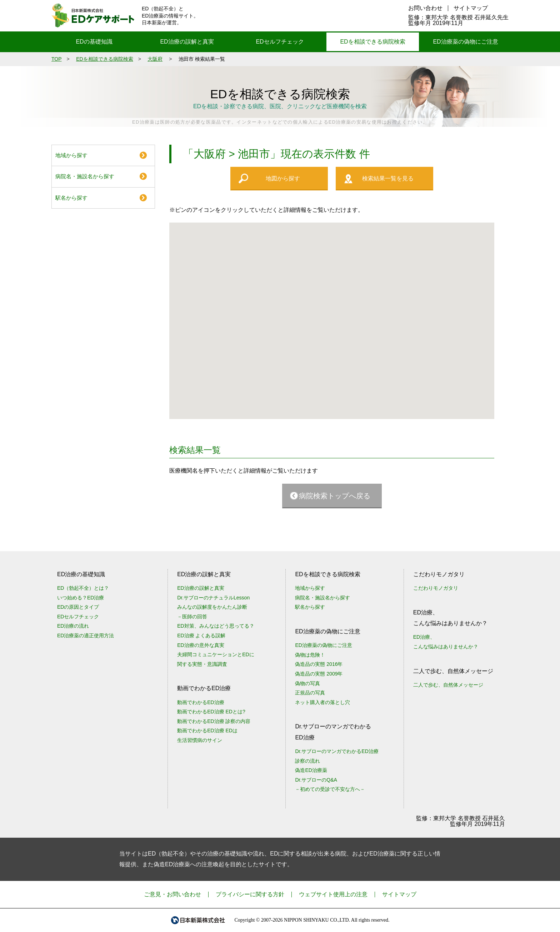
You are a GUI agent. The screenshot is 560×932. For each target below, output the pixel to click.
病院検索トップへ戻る (335, 496)
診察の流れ (307, 761)
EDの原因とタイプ (78, 607)
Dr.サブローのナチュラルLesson (213, 598)
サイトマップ (471, 8)
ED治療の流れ (73, 626)
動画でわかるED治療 (201, 702)
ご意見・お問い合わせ (172, 894)
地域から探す (71, 155)
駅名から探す (71, 198)
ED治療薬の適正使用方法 (86, 636)
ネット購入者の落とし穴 (322, 702)
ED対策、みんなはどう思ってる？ (216, 626)
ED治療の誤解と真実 (187, 42)
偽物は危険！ (310, 655)
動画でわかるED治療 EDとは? (211, 712)
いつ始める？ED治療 (81, 598)
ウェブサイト (333, 894)
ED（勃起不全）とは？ (83, 588)
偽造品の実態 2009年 (319, 674)
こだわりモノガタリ (436, 588)
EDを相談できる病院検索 (372, 42)
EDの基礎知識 (94, 42)
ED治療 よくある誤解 (201, 636)
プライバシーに (250, 894)
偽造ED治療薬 (311, 770)
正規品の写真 (310, 693)
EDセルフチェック (280, 42)
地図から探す (283, 178)
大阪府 (155, 59)
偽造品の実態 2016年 (319, 664)
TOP (57, 59)
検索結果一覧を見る (388, 178)
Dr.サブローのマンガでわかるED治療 (337, 751)
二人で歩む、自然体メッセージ (448, 685)
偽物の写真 (307, 683)
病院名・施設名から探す (85, 176)
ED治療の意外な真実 (201, 645)
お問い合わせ (425, 8)
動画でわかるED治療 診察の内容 (214, 721)
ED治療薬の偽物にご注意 (465, 42)
